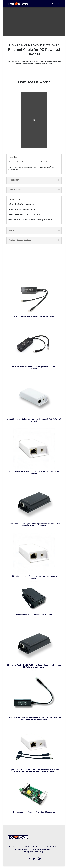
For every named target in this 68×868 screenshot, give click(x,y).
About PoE (25, 847)
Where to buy (13, 847)
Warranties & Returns (22, 849)
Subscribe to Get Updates (41, 849)
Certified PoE (51, 847)
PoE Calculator (38, 847)
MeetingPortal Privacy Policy (33, 852)
